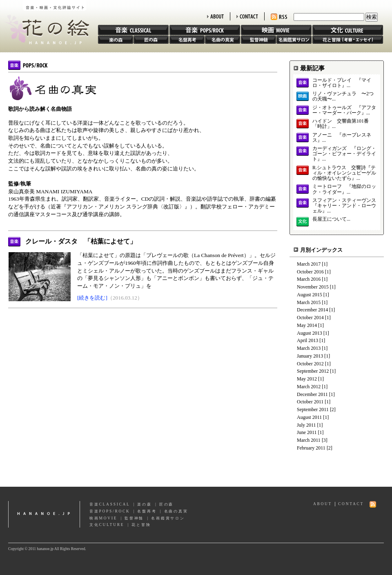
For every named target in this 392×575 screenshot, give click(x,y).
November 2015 (313, 287)
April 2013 (307, 340)
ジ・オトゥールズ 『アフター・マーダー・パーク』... (344, 110)
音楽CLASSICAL (110, 504)
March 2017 (309, 264)
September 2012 (313, 371)
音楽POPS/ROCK (110, 511)
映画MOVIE (103, 518)
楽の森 (116, 40)
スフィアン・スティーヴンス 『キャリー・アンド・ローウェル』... (344, 206)
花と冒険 (348, 40)
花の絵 (45, 22)
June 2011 (307, 432)
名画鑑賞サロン (294, 40)
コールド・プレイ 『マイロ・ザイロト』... (342, 83)
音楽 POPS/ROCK (205, 30)
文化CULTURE (107, 525)
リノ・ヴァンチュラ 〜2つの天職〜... (343, 96)
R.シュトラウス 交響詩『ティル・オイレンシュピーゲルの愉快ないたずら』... (344, 173)
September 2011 (313, 409)
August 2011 (309, 417)
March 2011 (309, 440)
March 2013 (309, 348)
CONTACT (247, 16)
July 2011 (306, 425)
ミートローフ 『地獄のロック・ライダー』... (344, 189)
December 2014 (312, 310)
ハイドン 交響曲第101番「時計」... (341, 124)
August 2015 (310, 295)
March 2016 (309, 279)
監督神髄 (258, 40)
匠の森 (151, 40)
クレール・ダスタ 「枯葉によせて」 (81, 241)
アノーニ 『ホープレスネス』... (342, 138)
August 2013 (310, 333)
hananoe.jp (44, 514)
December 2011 (312, 394)
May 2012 (307, 379)
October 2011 (310, 402)
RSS (279, 17)
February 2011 (311, 448)
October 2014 (310, 318)
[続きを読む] (92, 298)
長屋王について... (331, 219)
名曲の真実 (223, 40)
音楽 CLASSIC (133, 30)
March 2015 (309, 302)
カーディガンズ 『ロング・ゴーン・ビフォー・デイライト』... (344, 154)
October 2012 (310, 364)
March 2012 (309, 387)
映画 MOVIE (276, 30)
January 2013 (310, 356)
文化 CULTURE (348, 30)
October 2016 (310, 272)
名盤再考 (187, 40)
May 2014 (307, 325)
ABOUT (215, 16)
